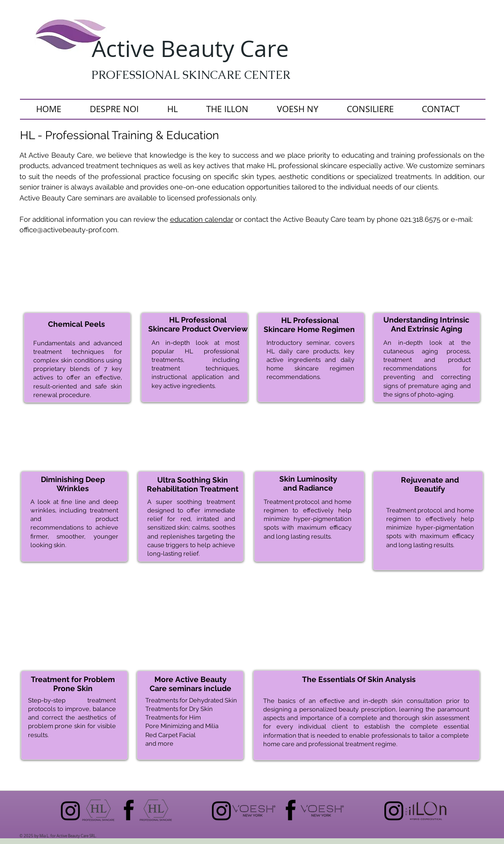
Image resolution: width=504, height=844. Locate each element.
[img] (76, 445)
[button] (76, 281)
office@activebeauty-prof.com (68, 230)
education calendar (202, 219)
